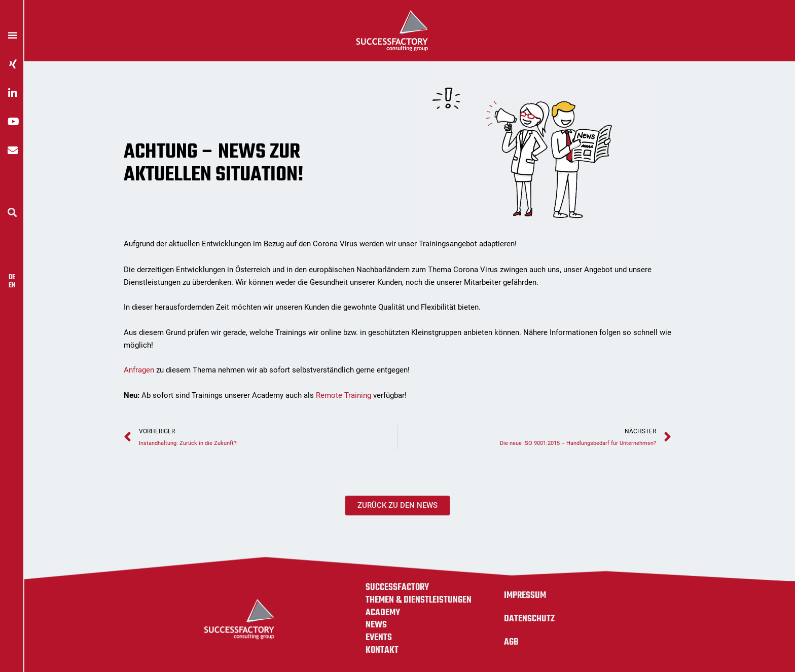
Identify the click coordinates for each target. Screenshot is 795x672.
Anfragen (139, 370)
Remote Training (344, 395)
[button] (12, 212)
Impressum (525, 595)
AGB (511, 642)
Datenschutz (529, 619)
